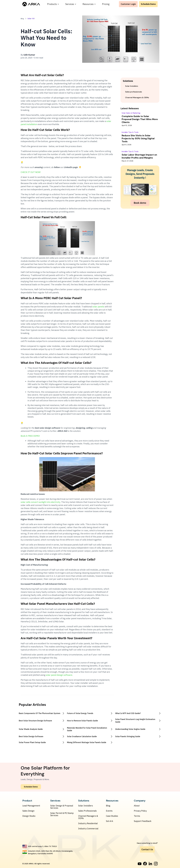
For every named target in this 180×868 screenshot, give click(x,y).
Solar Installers (86, 806)
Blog (108, 806)
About (137, 806)
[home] (31, 4)
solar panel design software (59, 675)
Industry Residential (88, 823)
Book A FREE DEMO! (30, 436)
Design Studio (29, 816)
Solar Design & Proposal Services (62, 807)
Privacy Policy (140, 811)
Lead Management (31, 806)
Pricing (106, 4)
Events (109, 811)
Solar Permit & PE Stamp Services (62, 814)
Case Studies (112, 816)
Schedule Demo (148, 4)
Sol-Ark (110, 821)
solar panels (98, 307)
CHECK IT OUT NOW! (31, 172)
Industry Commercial (88, 829)
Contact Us (147, 849)
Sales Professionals (87, 811)
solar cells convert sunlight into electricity (40, 502)
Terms (137, 816)
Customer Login (128, 4)
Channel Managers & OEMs (88, 817)
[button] (53, 4)
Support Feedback (143, 821)
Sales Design (28, 811)
